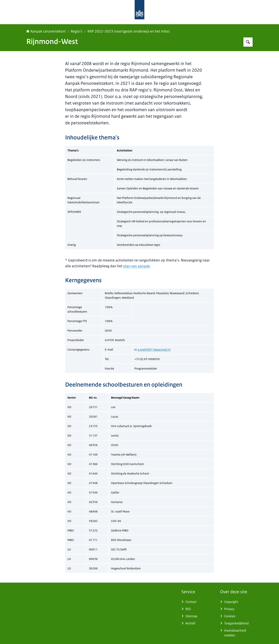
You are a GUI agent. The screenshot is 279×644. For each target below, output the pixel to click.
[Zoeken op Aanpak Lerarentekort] (248, 42)
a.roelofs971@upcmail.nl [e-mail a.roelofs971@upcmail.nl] (152, 350)
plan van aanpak (136, 266)
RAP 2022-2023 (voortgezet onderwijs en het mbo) (129, 31)
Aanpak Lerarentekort (46, 31)
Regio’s (77, 31)
